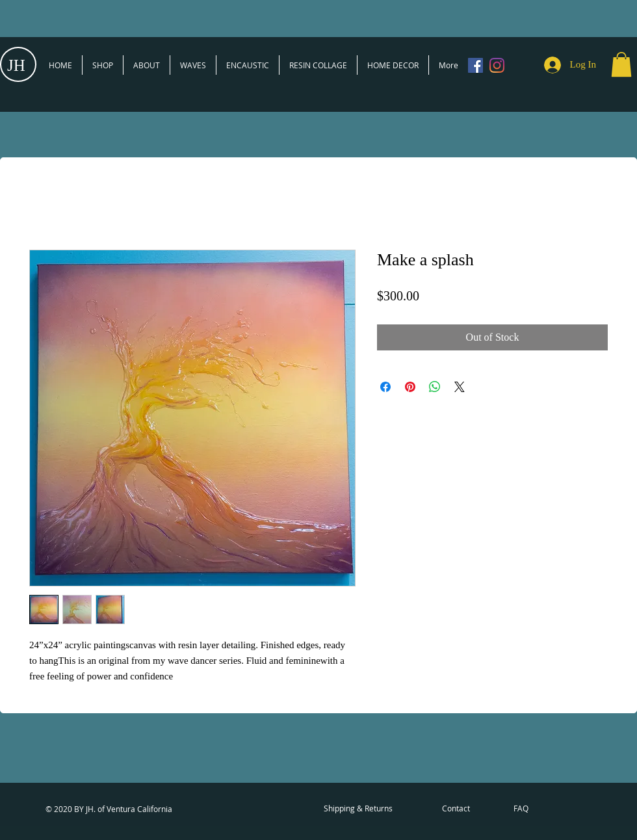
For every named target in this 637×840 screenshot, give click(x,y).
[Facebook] (475, 65)
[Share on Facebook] (385, 387)
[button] (621, 64)
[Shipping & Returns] (358, 809)
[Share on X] (460, 387)
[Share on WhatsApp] (435, 387)
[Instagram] (497, 65)
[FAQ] (521, 809)
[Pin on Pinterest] (410, 387)
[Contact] (456, 809)
